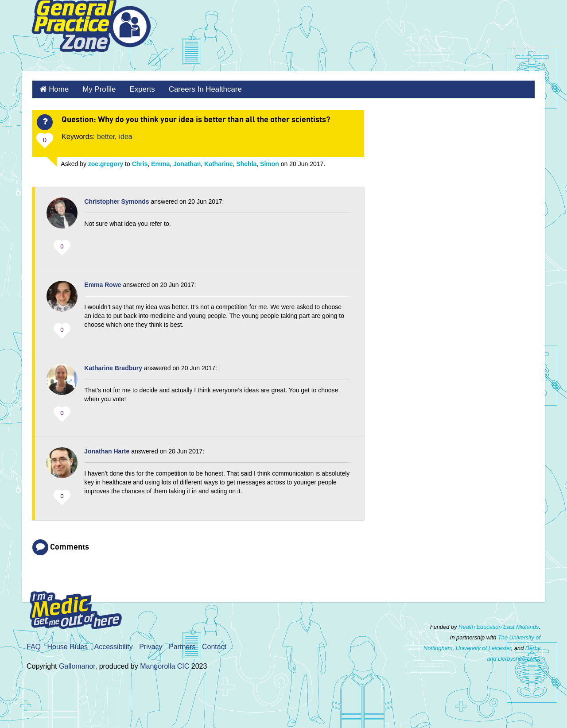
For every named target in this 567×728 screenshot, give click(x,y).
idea (126, 135)
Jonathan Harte (107, 450)
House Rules (67, 645)
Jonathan (187, 163)
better (106, 135)
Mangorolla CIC (165, 665)
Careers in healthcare (198, 89)
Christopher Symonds (117, 200)
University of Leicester (484, 647)
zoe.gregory (106, 163)
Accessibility (114, 645)
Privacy (151, 645)
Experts (137, 89)
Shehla (246, 163)
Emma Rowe (103, 283)
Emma (160, 163)
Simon (270, 163)
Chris (140, 163)
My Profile (96, 89)
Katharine (219, 163)
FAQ (34, 645)
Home (57, 89)
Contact (214, 645)
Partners (182, 645)
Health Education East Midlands (499, 625)
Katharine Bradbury (113, 367)
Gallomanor (77, 665)
